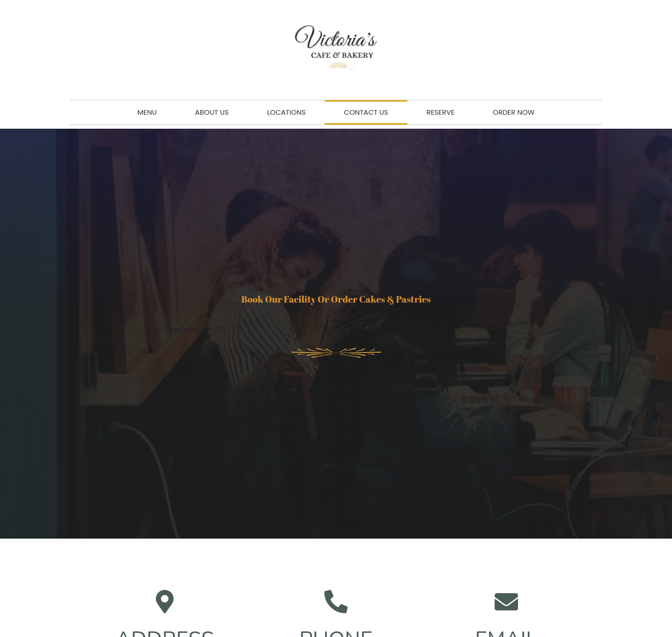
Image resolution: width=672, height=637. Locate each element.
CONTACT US (366, 112)
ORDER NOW (514, 112)
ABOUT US (212, 112)
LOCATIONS (286, 112)
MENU (147, 112)
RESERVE (441, 112)
